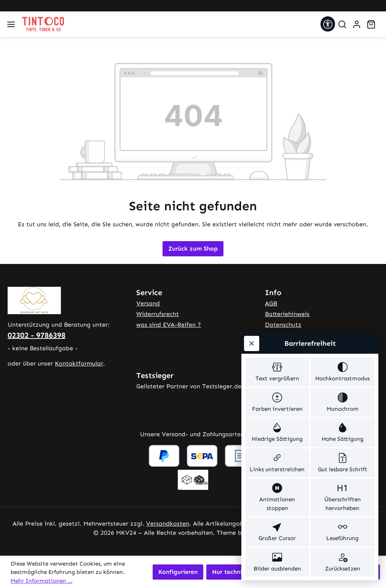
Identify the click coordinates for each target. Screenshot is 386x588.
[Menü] (11, 24)
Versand (148, 303)
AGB (271, 303)
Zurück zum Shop (193, 249)
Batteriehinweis (287, 314)
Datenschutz (283, 325)
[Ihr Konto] (357, 24)
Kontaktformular (79, 363)
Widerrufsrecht (158, 314)
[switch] (277, 372)
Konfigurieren (178, 572)
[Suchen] (342, 24)
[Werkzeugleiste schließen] (252, 343)
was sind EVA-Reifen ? (169, 325)
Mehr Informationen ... (41, 581)
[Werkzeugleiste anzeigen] (328, 24)
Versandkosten (168, 524)
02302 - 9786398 (37, 335)
